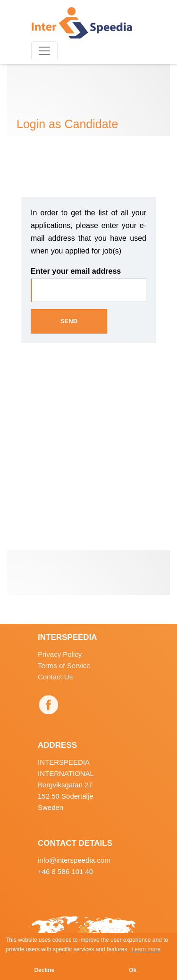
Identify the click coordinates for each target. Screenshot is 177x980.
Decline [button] (44, 970)
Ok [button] (133, 970)
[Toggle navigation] (44, 51)
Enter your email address (76, 271)
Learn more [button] (146, 949)
